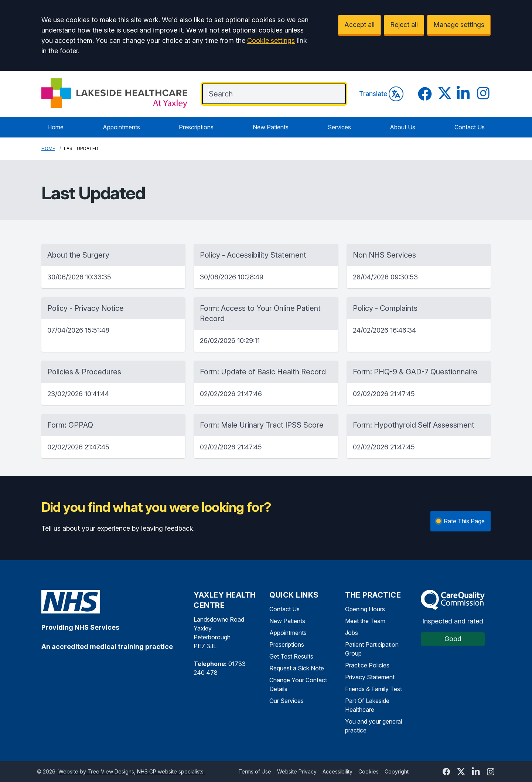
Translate (381, 94)
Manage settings (459, 25)
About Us (403, 127)
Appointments (121, 127)
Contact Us (470, 127)
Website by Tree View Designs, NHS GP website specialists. (132, 771)
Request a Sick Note (297, 668)
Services (339, 127)
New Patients (271, 127)
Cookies (369, 771)
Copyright (397, 771)
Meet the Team (365, 621)
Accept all (359, 25)
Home (55, 127)
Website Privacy (297, 771)
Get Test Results (291, 656)
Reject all (404, 25)
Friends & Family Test (374, 689)
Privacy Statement (370, 677)
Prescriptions (196, 127)
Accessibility (337, 771)
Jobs (352, 633)
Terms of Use (255, 771)
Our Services (287, 701)
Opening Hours (365, 609)
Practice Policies (367, 665)
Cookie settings (271, 40)
